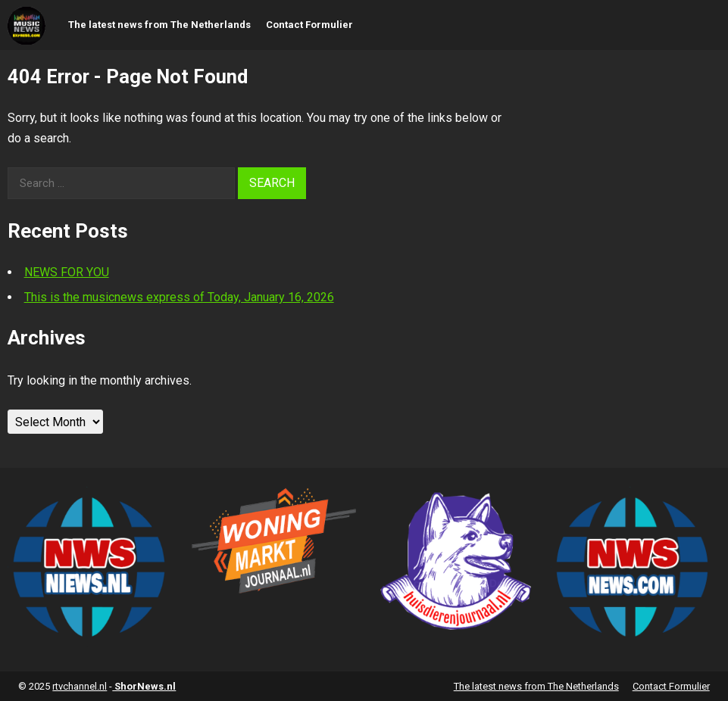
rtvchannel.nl (80, 686)
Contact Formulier (309, 25)
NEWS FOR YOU (67, 272)
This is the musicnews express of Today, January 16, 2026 (179, 297)
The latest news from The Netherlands (159, 25)
